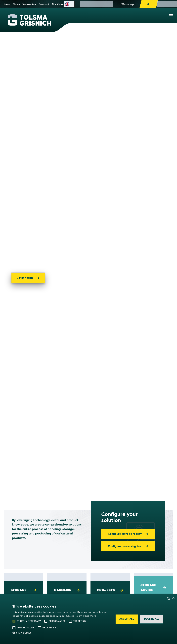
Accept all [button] (127, 619)
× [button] (173, 598)
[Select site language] (69, 4)
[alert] (88, 619)
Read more (90, 616)
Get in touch (28, 278)
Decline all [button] (152, 619)
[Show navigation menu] (171, 16)
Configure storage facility (128, 534)
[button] (61, 633)
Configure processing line (128, 546)
